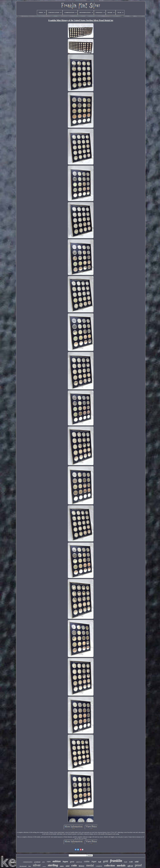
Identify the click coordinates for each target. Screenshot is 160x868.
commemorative (28, 862)
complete (99, 866)
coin (74, 865)
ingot (94, 861)
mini (68, 866)
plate (44, 862)
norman (44, 867)
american (79, 862)
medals (121, 865)
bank (126, 862)
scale (131, 862)
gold (106, 861)
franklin (116, 861)
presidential (37, 862)
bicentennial (23, 866)
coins (87, 861)
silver (37, 865)
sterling (53, 865)
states (62, 866)
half (100, 862)
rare (49, 861)
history (82, 866)
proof (138, 865)
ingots (65, 861)
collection (109, 866)
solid (137, 862)
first (30, 866)
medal (90, 865)
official (130, 866)
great (72, 862)
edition (57, 861)
